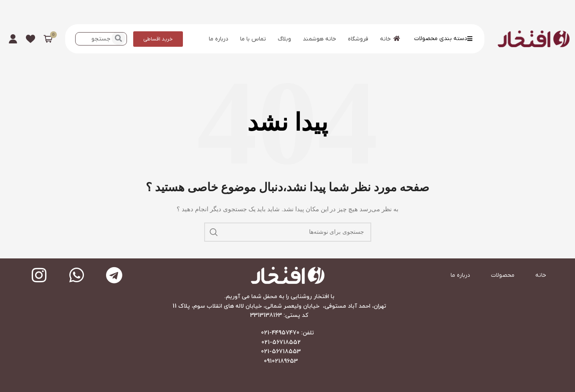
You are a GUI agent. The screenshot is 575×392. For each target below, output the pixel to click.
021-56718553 (281, 352)
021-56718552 (281, 343)
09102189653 (281, 361)
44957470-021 (280, 333)
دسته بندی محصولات (443, 39)
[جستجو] (288, 232)
